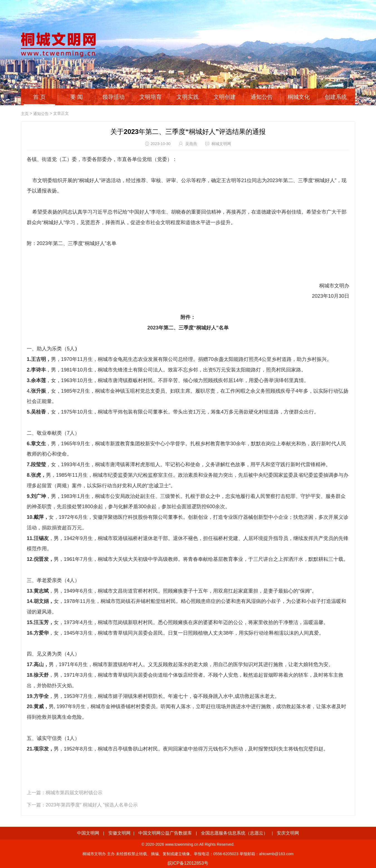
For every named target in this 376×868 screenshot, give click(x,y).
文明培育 (151, 97)
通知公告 (262, 97)
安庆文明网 (288, 833)
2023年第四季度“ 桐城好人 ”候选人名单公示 (92, 805)
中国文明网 (88, 833)
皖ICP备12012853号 (188, 863)
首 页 (40, 97)
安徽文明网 (119, 833)
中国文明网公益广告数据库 (165, 833)
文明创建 (225, 97)
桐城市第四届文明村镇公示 (74, 793)
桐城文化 (299, 97)
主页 (25, 114)
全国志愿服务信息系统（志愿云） (234, 833)
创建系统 (336, 97)
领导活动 (114, 97)
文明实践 (188, 97)
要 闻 (77, 97)
